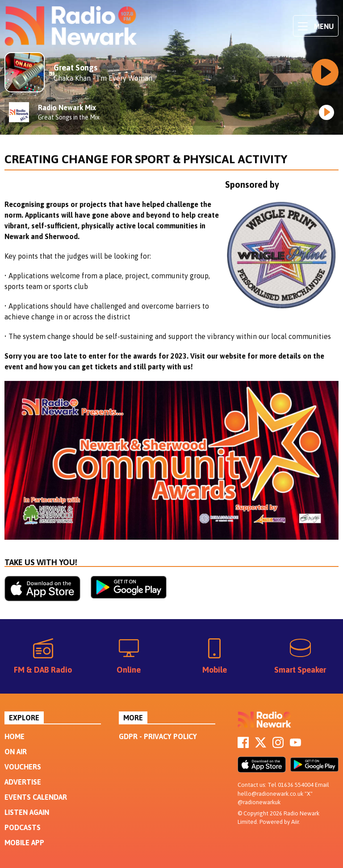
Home (15, 736)
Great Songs (75, 68)
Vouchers (23, 767)
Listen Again (27, 812)
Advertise (23, 782)
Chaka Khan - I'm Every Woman (103, 78)
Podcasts (23, 827)
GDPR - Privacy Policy (158, 736)
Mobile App (24, 843)
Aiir (295, 822)
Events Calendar (36, 797)
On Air (16, 752)
